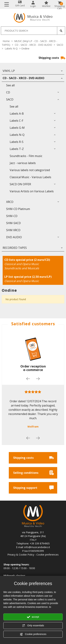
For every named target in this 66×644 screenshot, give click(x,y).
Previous (28, 379)
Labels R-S (17, 142)
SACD (60, 45)
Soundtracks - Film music (26, 156)
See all (10, 85)
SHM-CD (12, 216)
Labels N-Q (11, 48)
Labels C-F (16, 121)
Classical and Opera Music (22, 264)
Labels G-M (17, 128)
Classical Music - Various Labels (30, 177)
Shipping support (33, 488)
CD (8, 92)
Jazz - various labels (23, 163)
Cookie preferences (33, 634)
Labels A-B (17, 114)
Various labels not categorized (30, 170)
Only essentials (33, 626)
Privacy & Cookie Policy (21, 555)
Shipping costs (52, 58)
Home (6, 41)
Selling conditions (33, 473)
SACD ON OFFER (20, 184)
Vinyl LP (9, 71)
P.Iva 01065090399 (33, 551)
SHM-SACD (13, 223)
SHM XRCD (13, 230)
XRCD (10, 202)
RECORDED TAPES (15, 248)
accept (33, 617)
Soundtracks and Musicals (22, 268)
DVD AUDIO (14, 237)
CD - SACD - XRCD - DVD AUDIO (33, 45)
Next (38, 379)
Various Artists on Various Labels (32, 191)
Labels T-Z (17, 149)
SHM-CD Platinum (18, 209)
